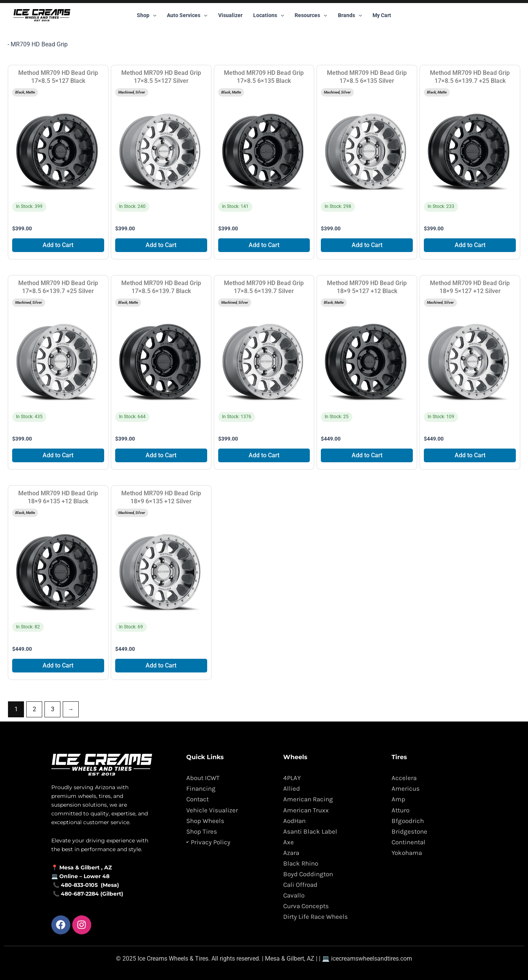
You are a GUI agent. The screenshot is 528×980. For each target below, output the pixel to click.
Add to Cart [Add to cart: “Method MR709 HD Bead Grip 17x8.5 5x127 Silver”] (161, 245)
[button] (153, 15)
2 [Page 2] (34, 709)
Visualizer (230, 15)
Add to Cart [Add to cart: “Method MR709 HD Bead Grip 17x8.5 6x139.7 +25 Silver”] (58, 455)
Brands (350, 15)
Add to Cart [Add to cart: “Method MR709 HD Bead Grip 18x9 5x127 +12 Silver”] (470, 455)
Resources (311, 15)
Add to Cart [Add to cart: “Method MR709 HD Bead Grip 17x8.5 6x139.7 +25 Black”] (470, 245)
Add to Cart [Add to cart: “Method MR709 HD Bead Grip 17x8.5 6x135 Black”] (264, 245)
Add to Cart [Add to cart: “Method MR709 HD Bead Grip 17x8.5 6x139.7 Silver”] (264, 455)
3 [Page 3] (53, 709)
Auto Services (187, 15)
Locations (269, 15)
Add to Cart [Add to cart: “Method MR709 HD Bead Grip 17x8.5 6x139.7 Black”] (161, 455)
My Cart (382, 15)
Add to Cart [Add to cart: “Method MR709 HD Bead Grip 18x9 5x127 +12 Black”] (367, 455)
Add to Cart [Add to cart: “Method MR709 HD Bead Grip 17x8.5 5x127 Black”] (58, 245)
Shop (147, 15)
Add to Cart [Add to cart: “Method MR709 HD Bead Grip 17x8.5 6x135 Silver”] (367, 245)
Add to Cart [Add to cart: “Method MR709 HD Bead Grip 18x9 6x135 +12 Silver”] (161, 665)
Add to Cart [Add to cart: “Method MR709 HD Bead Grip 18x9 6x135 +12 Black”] (58, 665)
